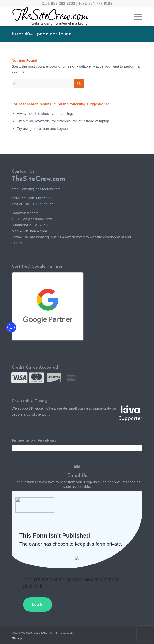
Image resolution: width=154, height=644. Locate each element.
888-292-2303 (63, 3)
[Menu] (136, 17)
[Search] (48, 83)
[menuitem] (136, 17)
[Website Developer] (64, 17)
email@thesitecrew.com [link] (41, 189)
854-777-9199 (100, 3)
